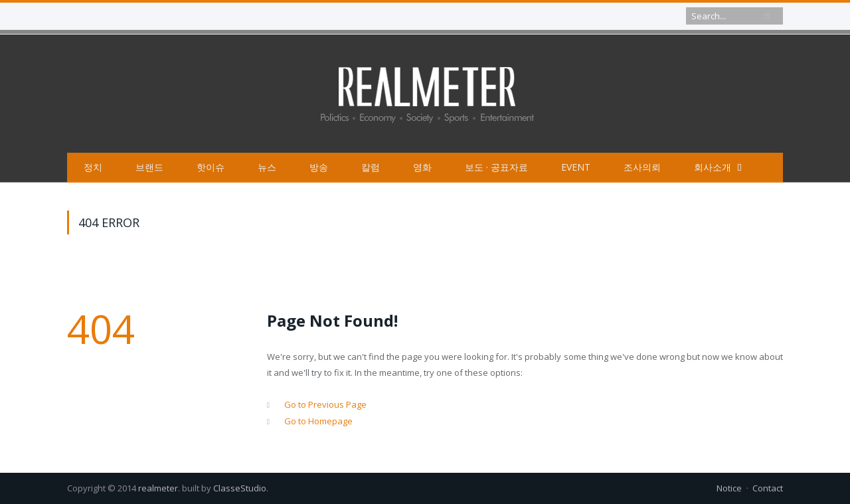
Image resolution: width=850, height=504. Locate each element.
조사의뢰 (642, 167)
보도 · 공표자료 (496, 167)
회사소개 (713, 167)
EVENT (576, 167)
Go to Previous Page (325, 404)
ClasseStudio (240, 488)
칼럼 (371, 167)
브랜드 (149, 167)
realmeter (158, 488)
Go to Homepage (318, 421)
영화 (422, 167)
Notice (729, 488)
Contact (768, 488)
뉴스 (267, 167)
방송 (319, 167)
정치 (93, 167)
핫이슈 (211, 167)
